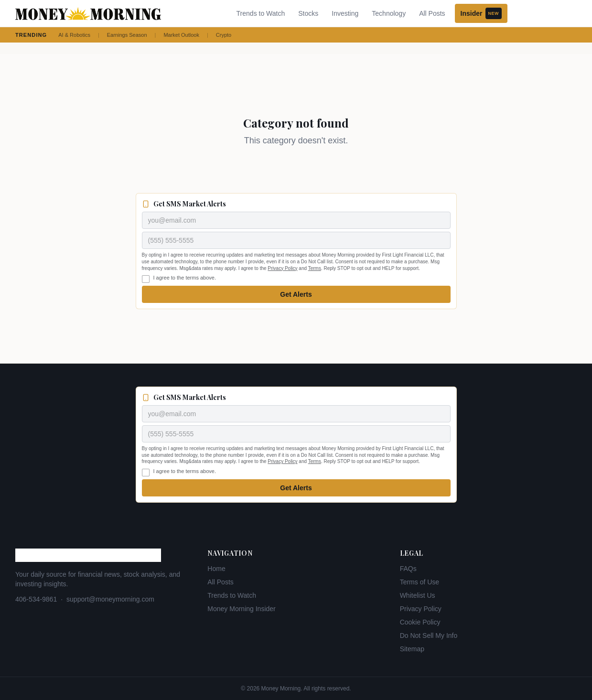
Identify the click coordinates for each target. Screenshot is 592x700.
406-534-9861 (36, 599)
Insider (481, 13)
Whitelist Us (418, 595)
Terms (315, 268)
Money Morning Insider (241, 609)
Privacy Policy (282, 268)
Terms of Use (420, 582)
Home (216, 569)
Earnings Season (127, 35)
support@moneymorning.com (110, 599)
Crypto (224, 35)
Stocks (308, 13)
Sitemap (412, 649)
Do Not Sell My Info (429, 635)
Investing (345, 13)
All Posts (432, 13)
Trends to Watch (261, 13)
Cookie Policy (420, 622)
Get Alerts (296, 294)
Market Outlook (181, 35)
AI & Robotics (74, 35)
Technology (389, 13)
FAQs (408, 569)
